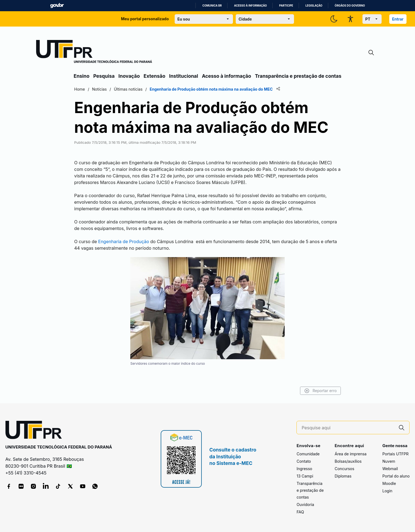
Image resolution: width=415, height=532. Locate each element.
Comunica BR (212, 6)
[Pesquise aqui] (348, 428)
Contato (304, 461)
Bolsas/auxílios (348, 461)
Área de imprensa (350, 454)
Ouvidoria (305, 504)
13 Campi (305, 476)
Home (80, 89)
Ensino (82, 76)
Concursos (344, 469)
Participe (286, 6)
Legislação (314, 6)
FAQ (300, 512)
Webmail (390, 469)
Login (387, 491)
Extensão (155, 76)
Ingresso (304, 469)
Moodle (389, 483)
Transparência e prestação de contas (298, 76)
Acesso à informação (250, 6)
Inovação (129, 76)
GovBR (57, 6)
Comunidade (308, 454)
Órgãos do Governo (350, 6)
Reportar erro (320, 391)
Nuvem (389, 461)
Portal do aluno (396, 476)
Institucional (184, 76)
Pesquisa (104, 76)
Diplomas (343, 476)
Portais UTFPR (396, 454)
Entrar (398, 19)
